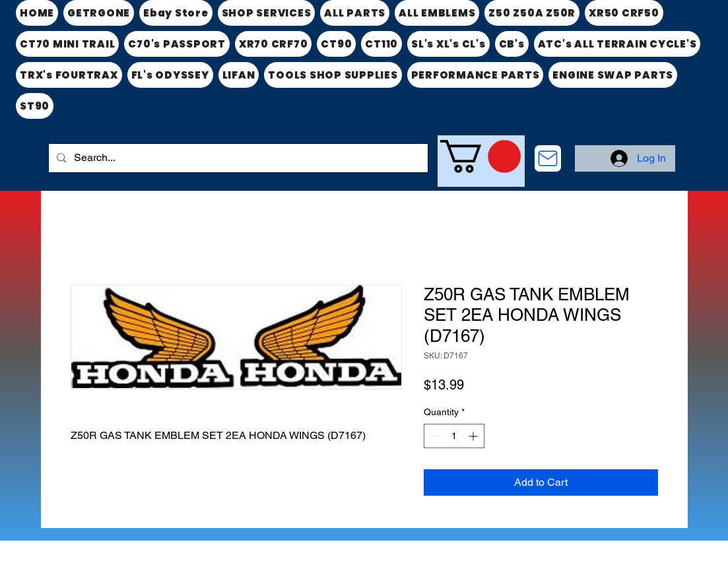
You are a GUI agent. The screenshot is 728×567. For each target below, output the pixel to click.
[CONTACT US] (548, 158)
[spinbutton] (454, 436)
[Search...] (237, 158)
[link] (480, 156)
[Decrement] (434, 436)
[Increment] (474, 436)
